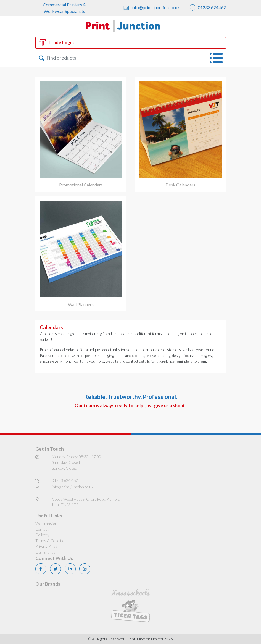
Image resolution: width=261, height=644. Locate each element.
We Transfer (46, 523)
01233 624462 (207, 8)
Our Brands (45, 552)
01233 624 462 (65, 480)
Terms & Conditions (52, 541)
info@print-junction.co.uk (151, 8)
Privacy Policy (47, 546)
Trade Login (56, 43)
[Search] (106, 58)
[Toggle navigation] (218, 58)
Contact (42, 529)
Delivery (42, 535)
